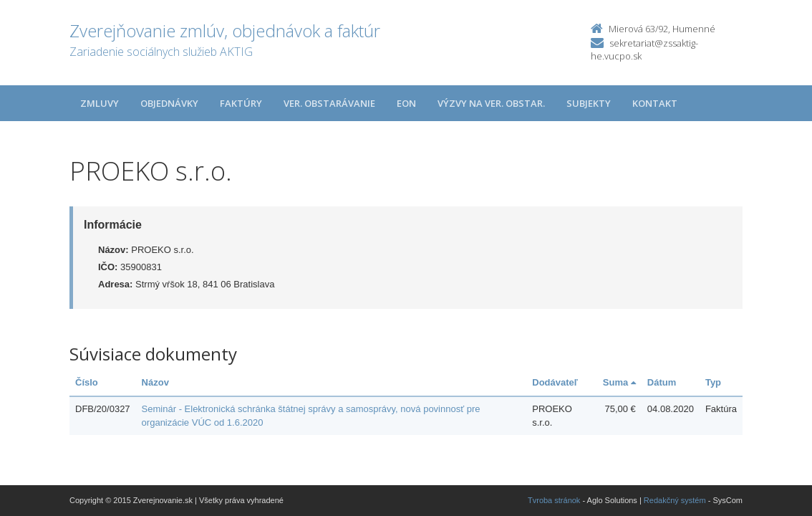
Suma (619, 382)
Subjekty (589, 103)
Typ (713, 382)
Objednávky (169, 103)
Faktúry (241, 103)
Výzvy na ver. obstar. (491, 103)
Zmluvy (100, 103)
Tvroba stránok (554, 500)
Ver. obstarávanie (329, 103)
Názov (155, 382)
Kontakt (655, 103)
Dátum (662, 382)
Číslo (87, 382)
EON (406, 103)
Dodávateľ (555, 382)
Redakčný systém (675, 500)
